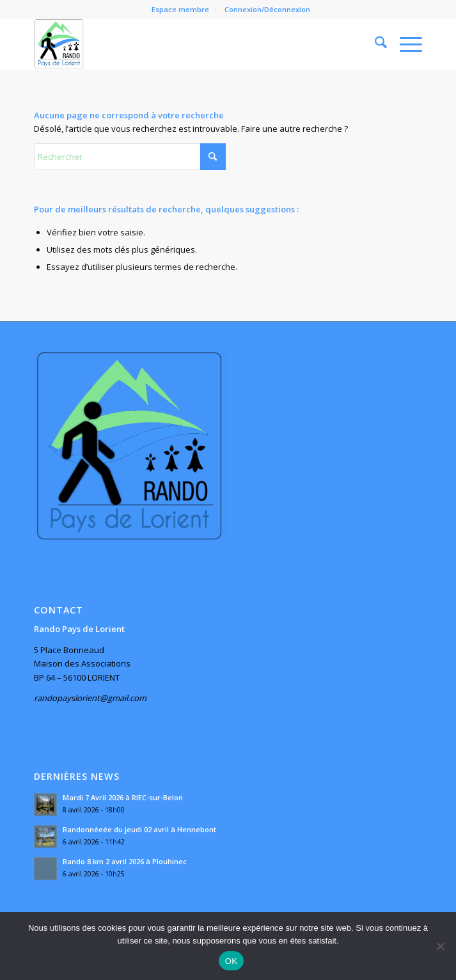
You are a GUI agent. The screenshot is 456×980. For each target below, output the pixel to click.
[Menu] (405, 44)
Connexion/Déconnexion (267, 9)
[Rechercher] (374, 44)
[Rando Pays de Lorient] (189, 44)
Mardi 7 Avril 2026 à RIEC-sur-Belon (123, 797)
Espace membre (180, 9)
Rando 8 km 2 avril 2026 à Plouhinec (125, 861)
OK (231, 961)
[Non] (440, 946)
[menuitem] (181, 10)
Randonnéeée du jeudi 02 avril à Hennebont (139, 829)
